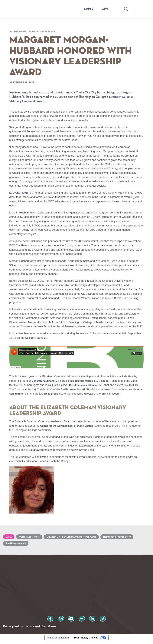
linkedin (89, 620)
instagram (64, 620)
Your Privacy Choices (86, 640)
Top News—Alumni (17, 545)
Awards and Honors (31, 538)
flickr (81, 620)
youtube (72, 620)
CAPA (9, 538)
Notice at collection (58, 640)
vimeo (98, 620)
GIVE (105, 9)
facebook (55, 620)
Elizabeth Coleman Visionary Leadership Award (77, 538)
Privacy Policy (14, 628)
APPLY (89, 9)
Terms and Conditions (43, 628)
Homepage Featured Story (126, 538)
